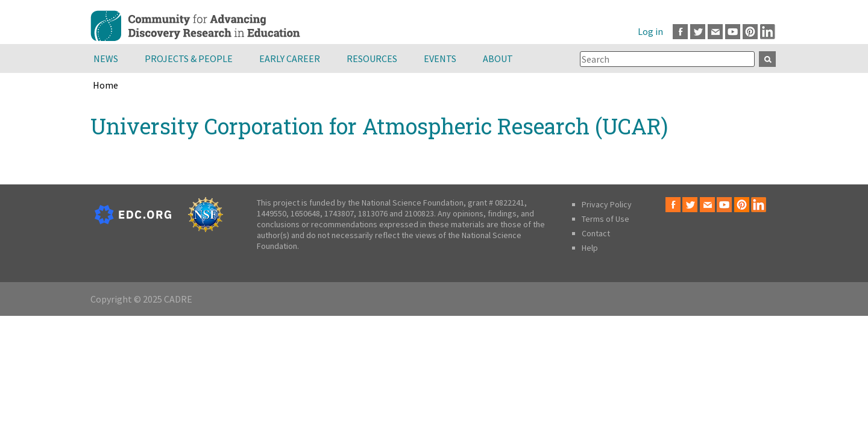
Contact (596, 233)
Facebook (680, 32)
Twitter (698, 32)
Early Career (290, 58)
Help (590, 248)
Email (715, 32)
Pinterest (750, 32)
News (106, 58)
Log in (650, 31)
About (498, 58)
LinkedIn (768, 32)
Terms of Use (605, 219)
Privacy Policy (607, 204)
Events (440, 58)
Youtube (733, 32)
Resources (372, 58)
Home (105, 85)
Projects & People (189, 58)
